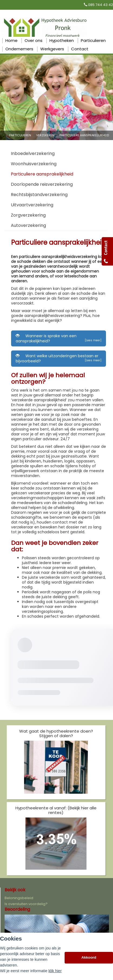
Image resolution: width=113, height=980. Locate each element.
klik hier (55, 971)
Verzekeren (45, 135)
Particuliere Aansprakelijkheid (84, 135)
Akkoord (89, 957)
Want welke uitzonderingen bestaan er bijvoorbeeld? (59, 358)
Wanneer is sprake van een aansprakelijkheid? (59, 338)
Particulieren (20, 135)
